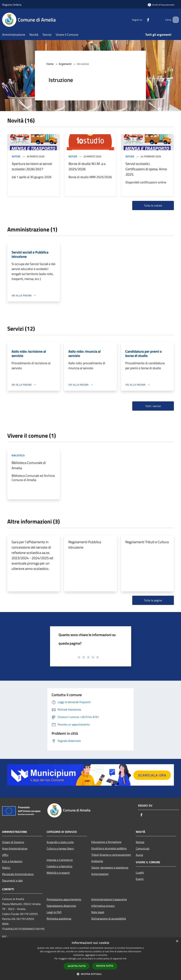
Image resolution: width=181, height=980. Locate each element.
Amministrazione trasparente (109, 899)
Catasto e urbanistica (59, 866)
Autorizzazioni (100, 874)
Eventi (140, 879)
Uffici (5, 855)
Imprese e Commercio (60, 860)
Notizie (16, 156)
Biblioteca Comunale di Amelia (29, 465)
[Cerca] (175, 20)
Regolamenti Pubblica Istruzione (85, 545)
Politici (6, 868)
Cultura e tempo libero (60, 848)
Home (50, 64)
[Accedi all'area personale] (161, 5)
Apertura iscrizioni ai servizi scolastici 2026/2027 (32, 166)
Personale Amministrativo (18, 874)
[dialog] (90, 959)
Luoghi (140, 872)
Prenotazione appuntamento (64, 899)
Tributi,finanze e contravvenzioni (111, 855)
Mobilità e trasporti (58, 873)
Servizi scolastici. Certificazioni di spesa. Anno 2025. (146, 169)
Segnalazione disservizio (61, 906)
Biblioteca (18, 455)
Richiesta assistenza (59, 918)
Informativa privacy (103, 906)
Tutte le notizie (153, 205)
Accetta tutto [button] (77, 966)
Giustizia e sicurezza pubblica (109, 848)
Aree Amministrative (15, 848)
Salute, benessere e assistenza (110, 867)
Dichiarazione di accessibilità (109, 918)
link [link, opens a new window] (125, 959)
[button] (91, 974)
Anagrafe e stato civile (60, 842)
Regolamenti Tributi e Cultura (147, 542)
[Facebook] (143, 20)
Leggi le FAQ (54, 912)
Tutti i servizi (153, 406)
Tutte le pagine (153, 600)
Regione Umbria (12, 5)
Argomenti (65, 64)
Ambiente (97, 861)
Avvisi (139, 855)
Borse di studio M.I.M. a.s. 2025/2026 (87, 166)
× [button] (177, 941)
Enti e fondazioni (12, 861)
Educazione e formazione (106, 842)
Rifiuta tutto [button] (105, 966)
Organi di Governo (13, 842)
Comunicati (143, 848)
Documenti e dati (12, 880)
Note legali (98, 912)
